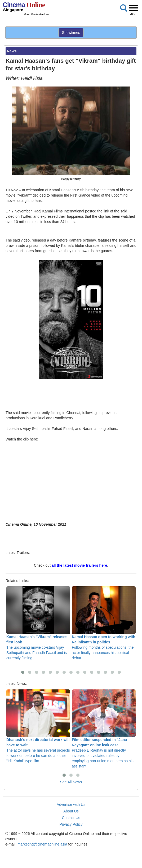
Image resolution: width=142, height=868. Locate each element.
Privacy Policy (71, 824)
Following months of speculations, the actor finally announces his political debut (104, 623)
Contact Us (71, 818)
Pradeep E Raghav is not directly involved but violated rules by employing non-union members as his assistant (104, 729)
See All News (71, 782)
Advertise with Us (71, 805)
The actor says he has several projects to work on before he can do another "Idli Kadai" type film (38, 726)
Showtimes (71, 33)
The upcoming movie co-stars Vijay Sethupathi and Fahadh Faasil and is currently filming (38, 623)
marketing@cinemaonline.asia (42, 844)
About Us (71, 811)
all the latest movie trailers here (79, 565)
